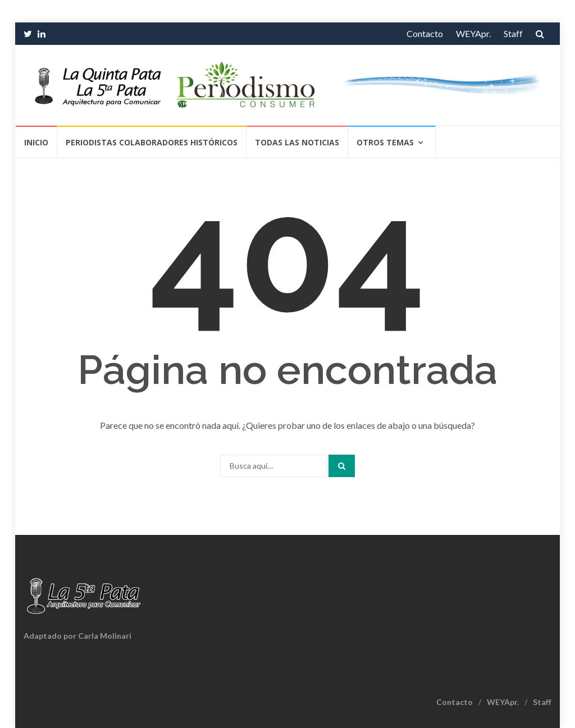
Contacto (425, 33)
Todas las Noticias (297, 142)
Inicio (36, 142)
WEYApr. (473, 33)
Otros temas (385, 142)
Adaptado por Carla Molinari (77, 636)
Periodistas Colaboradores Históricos (152, 142)
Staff (513, 33)
